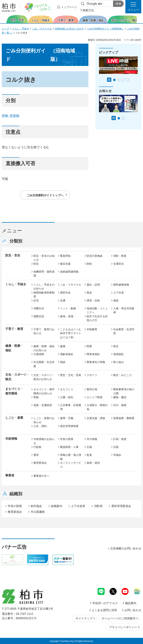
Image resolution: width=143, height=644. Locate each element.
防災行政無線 (95, 256)
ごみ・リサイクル (42, 29)
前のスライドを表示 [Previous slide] (4, 19)
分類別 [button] (16, 241)
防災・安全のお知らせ (44, 258)
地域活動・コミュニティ (97, 310)
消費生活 (39, 308)
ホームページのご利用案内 (119, 618)
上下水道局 (78, 506)
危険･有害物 (10, 116)
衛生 (116, 346)
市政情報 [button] (11, 439)
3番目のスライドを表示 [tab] (123, 80)
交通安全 (119, 264)
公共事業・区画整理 (71, 407)
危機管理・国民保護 (44, 274)
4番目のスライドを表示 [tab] (128, 80)
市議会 (117, 455)
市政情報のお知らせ (44, 441)
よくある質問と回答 (104, 610)
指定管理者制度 (69, 426)
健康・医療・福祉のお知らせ (44, 348)
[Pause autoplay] (109, 80)
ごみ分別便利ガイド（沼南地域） (105, 29)
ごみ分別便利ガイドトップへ (45, 195)
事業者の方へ (41, 476)
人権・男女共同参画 (124, 310)
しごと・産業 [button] (14, 418)
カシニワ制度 (95, 397)
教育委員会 (40, 463)
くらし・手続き (21, 29)
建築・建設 (120, 397)
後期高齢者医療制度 (44, 295)
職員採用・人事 (69, 447)
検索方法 (88, 10)
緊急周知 (65, 256)
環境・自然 (93, 300)
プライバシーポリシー (123, 627)
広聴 (116, 447)
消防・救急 (120, 256)
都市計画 (92, 389)
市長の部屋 (67, 439)
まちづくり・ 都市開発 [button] (14, 391)
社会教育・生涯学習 (124, 331)
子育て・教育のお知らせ (44, 331)
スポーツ (92, 375)
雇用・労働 (67, 418)
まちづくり (67, 389)
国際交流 (39, 316)
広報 (89, 447)
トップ (5, 29)
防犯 (89, 264)
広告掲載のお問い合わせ (126, 548)
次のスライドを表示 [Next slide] (139, 19)
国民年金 (65, 293)
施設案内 (131, 603)
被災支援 (65, 264)
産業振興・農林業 (124, 418)
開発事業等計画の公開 (124, 391)
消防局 (98, 506)
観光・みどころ (122, 375)
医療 (89, 346)
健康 (63, 346)
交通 (63, 300)
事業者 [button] (10, 475)
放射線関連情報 (69, 272)
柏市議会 (36, 506)
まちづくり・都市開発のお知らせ (44, 391)
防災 (36, 264)
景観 (36, 397)
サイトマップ (84, 618)
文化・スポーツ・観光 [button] (17, 377)
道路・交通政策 (43, 405)
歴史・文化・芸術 (71, 375)
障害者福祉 (93, 354)
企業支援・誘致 (96, 418)
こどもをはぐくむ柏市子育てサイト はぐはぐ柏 (71, 333)
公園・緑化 (67, 397)
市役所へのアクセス (105, 603)
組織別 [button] (16, 494)
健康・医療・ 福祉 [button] (14, 348)
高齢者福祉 (67, 354)
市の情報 (92, 439)
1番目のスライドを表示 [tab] (114, 80)
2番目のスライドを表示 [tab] (119, 80)
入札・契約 (40, 426)
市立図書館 (38, 512)
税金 (89, 293)
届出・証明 (93, 285)
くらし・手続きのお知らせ (44, 287)
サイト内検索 (83, 4)
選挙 (36, 455)
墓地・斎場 (67, 316)
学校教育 (92, 329)
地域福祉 (119, 354)
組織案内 (57, 506)
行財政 (37, 447)
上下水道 (119, 293)
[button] (133, 7)
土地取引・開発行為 (97, 407)
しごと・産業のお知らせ (44, 420)
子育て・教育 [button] (14, 329)
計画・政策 (120, 439)
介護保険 (39, 354)
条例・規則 (93, 463)
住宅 (36, 300)
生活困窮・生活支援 (44, 364)
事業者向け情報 (96, 362)
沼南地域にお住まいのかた (69, 29)
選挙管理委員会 (121, 506)
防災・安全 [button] (13, 255)
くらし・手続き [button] (16, 284)
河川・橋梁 (120, 405)
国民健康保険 (121, 285)
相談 (116, 300)
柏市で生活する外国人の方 (97, 318)
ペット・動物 (68, 308)
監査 (89, 455)
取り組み (119, 362)
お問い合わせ (133, 610)
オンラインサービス (71, 465)
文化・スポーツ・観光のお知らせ (44, 377)
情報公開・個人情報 (71, 457)
